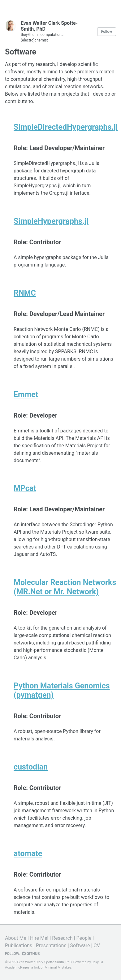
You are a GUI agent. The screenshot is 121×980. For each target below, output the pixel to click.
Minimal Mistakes (58, 967)
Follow (107, 32)
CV (97, 945)
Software (80, 945)
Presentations (51, 945)
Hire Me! (39, 938)
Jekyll (96, 962)
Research (62, 938)
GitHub (31, 954)
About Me (16, 938)
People (84, 938)
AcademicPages (17, 967)
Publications (19, 945)
